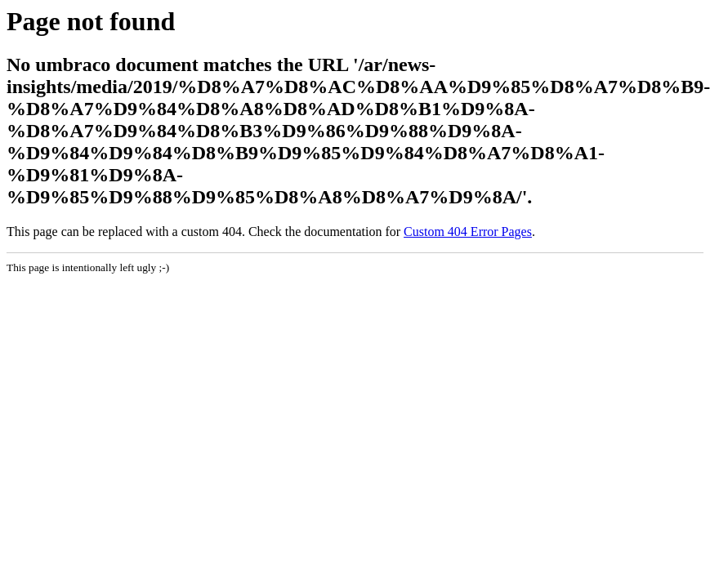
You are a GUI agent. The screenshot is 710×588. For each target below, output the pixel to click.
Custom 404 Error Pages (468, 232)
